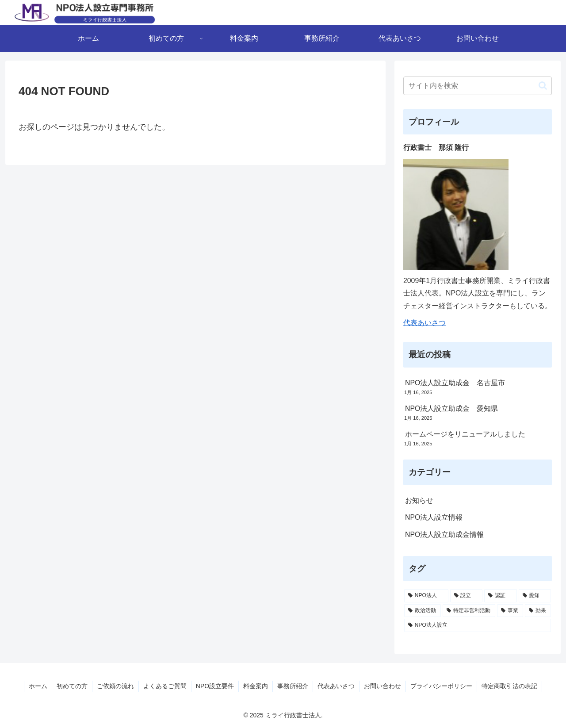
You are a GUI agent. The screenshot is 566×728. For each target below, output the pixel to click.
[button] (543, 86)
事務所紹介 (293, 686)
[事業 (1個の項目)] (510, 611)
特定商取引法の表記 (509, 686)
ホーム (38, 686)
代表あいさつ (424, 323)
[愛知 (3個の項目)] (535, 596)
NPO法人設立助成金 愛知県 (451, 408)
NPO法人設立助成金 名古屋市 (455, 383)
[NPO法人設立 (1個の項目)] (478, 625)
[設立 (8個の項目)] (467, 596)
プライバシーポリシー (441, 686)
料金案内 (256, 686)
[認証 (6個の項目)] (501, 596)
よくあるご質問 (165, 686)
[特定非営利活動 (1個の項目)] (469, 611)
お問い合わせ (382, 686)
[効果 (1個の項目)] (538, 611)
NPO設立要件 (215, 686)
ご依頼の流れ (115, 686)
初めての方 (72, 686)
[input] (478, 86)
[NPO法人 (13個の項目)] (426, 596)
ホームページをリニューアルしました (465, 434)
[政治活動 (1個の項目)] (423, 611)
